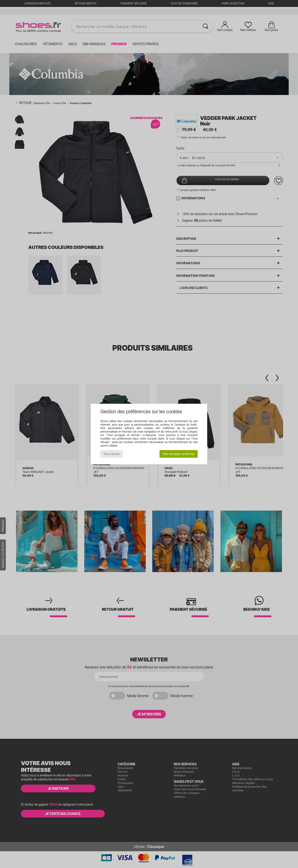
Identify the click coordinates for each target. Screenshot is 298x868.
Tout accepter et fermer (178, 454)
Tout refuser (112, 454)
